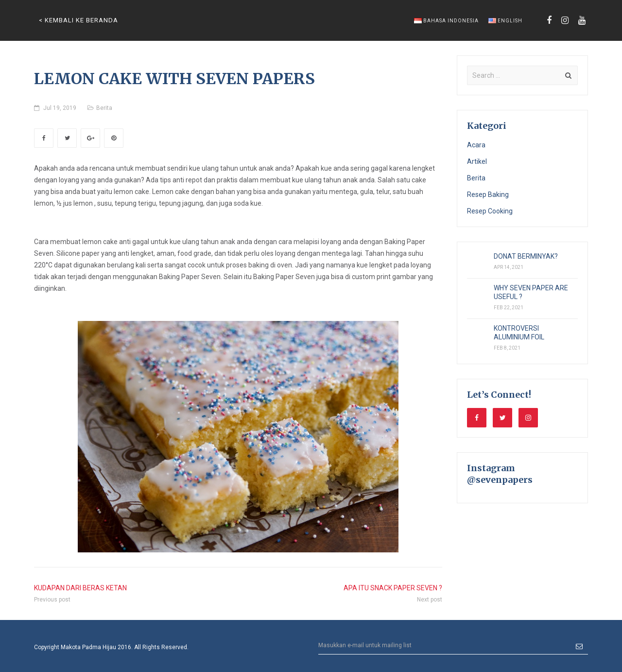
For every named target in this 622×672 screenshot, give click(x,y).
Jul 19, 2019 (60, 108)
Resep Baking (488, 195)
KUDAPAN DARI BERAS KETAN (80, 588)
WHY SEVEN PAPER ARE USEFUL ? (531, 292)
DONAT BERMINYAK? (526, 256)
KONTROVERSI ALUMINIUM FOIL (519, 333)
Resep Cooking (490, 211)
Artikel (477, 161)
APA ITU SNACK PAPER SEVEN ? (393, 588)
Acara (476, 145)
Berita (104, 108)
